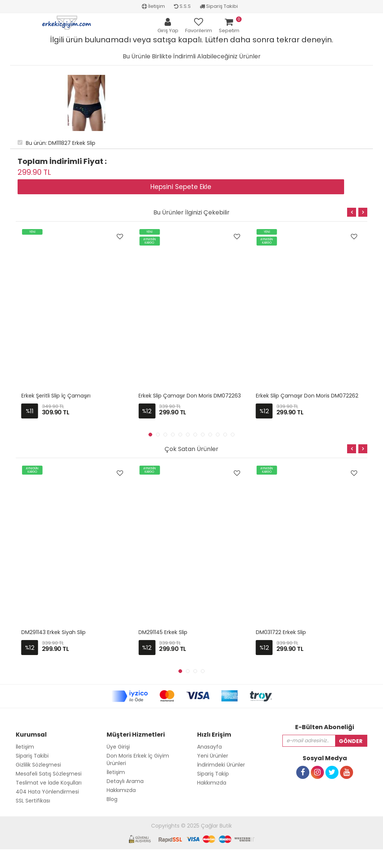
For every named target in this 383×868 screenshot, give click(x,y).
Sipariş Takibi (219, 6)
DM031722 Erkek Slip (281, 632)
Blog (112, 799)
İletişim (153, 6)
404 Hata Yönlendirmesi (47, 792)
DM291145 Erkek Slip (163, 632)
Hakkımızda (121, 790)
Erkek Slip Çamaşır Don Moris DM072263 (190, 396)
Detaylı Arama (125, 781)
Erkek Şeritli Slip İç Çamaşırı (56, 396)
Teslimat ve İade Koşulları (49, 783)
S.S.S (182, 6)
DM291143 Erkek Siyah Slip (53, 632)
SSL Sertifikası (33, 801)
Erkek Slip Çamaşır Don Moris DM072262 (307, 396)
